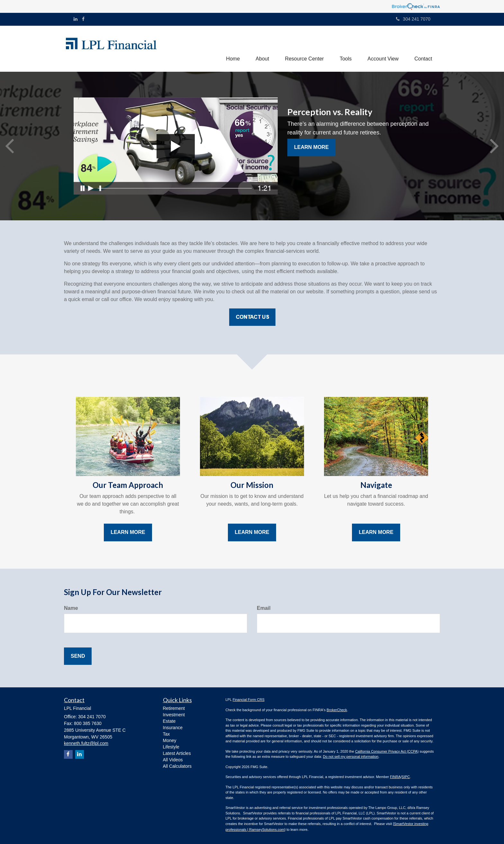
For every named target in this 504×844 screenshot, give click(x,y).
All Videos (173, 760)
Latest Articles (177, 753)
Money (170, 740)
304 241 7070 (413, 19)
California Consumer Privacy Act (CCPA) (387, 751)
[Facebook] (83, 19)
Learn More (311, 147)
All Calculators (177, 766)
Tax (166, 734)
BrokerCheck (337, 710)
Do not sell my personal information (351, 757)
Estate (169, 721)
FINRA (395, 777)
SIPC (406, 777)
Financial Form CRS (249, 700)
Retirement (174, 708)
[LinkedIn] (76, 19)
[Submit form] (78, 656)
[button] (261, 49)
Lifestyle (171, 747)
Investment (174, 715)
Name (71, 608)
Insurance (173, 728)
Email (264, 608)
